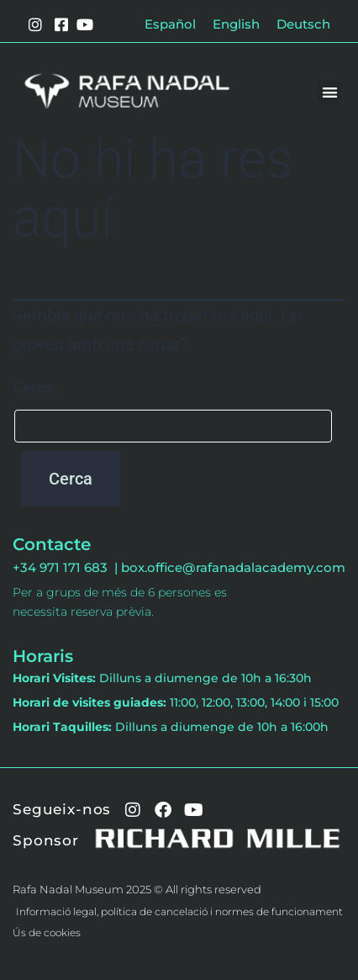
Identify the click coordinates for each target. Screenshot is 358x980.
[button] (330, 92)
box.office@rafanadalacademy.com (233, 567)
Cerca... (39, 387)
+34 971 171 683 (63, 567)
